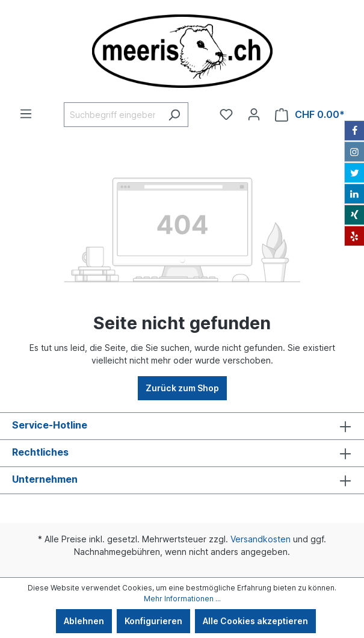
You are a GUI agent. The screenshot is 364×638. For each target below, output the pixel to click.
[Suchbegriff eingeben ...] (112, 115)
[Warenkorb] (310, 115)
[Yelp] (354, 236)
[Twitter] (354, 173)
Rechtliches (40, 452)
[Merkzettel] (226, 114)
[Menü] (26, 114)
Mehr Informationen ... (182, 599)
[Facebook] (354, 131)
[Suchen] (174, 115)
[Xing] (354, 215)
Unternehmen (45, 479)
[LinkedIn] (354, 194)
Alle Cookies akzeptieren (255, 621)
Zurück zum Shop (182, 388)
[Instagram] (354, 152)
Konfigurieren (153, 621)
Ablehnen (84, 621)
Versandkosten (261, 539)
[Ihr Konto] (254, 114)
